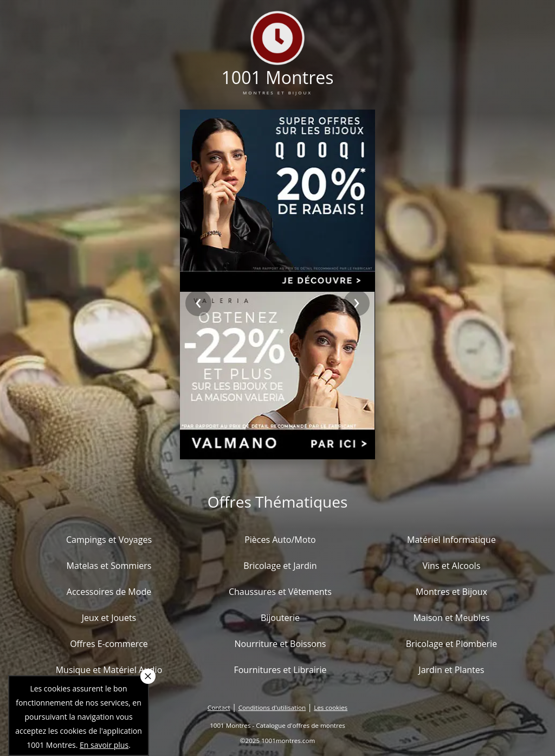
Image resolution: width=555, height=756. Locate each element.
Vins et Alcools (452, 566)
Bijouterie (280, 618)
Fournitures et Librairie (280, 670)
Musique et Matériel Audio (109, 670)
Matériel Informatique (451, 540)
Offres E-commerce (109, 644)
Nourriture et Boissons (280, 644)
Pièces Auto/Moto (280, 540)
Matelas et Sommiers (109, 566)
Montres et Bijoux (451, 592)
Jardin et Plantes (451, 670)
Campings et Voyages (109, 540)
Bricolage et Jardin (280, 566)
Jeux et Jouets (109, 618)
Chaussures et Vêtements (280, 592)
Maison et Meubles (451, 618)
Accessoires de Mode (109, 592)
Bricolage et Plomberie (451, 644)
